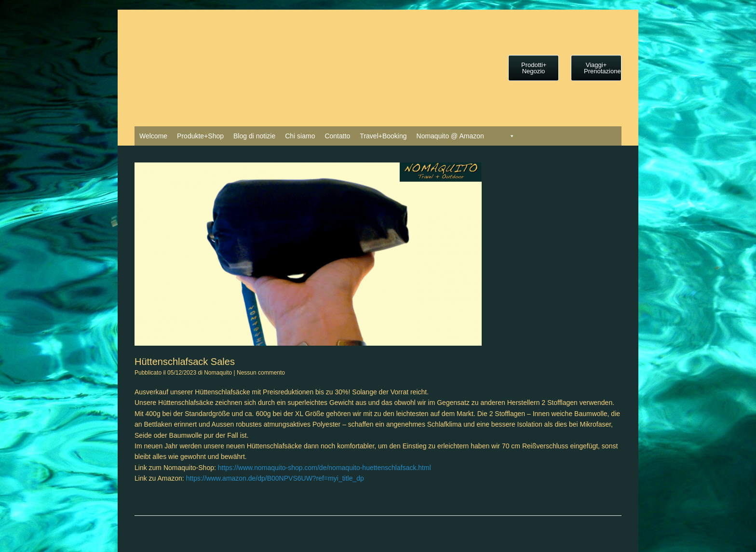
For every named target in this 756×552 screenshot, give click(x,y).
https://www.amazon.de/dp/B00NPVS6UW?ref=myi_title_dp (275, 478)
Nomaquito (218, 373)
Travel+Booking (383, 136)
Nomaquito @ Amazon (450, 136)
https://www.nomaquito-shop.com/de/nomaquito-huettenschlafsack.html (324, 468)
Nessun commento (261, 373)
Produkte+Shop (200, 136)
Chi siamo (300, 136)
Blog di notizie (254, 136)
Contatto (337, 136)
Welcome (153, 136)
